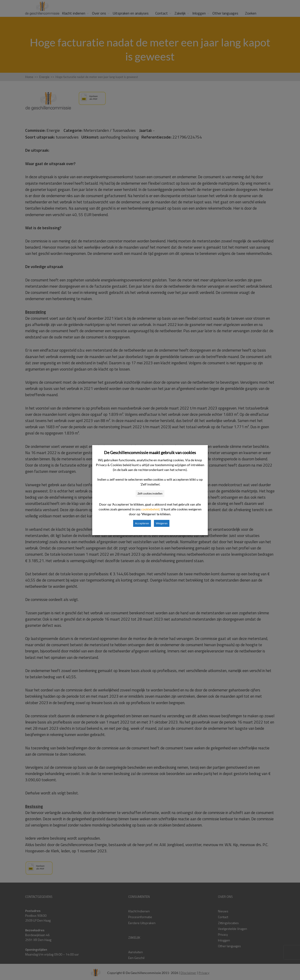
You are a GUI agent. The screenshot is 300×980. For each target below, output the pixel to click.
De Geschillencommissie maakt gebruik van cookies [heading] (150, 452)
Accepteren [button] (142, 523)
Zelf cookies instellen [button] (150, 493)
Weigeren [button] (162, 523)
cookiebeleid (150, 509)
